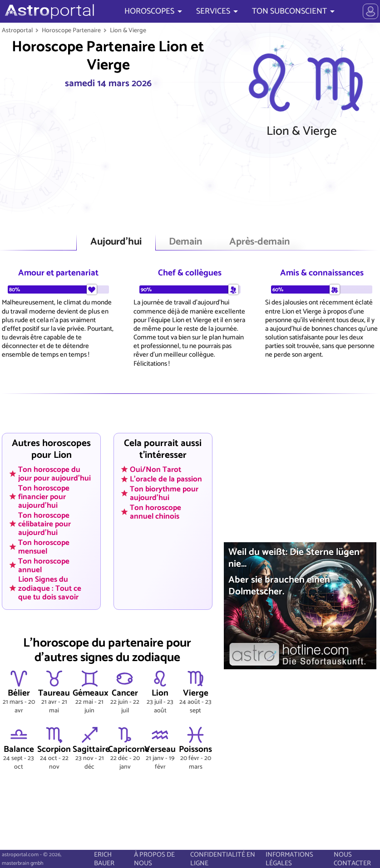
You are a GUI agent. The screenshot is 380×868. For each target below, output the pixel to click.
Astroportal (17, 30)
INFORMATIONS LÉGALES (289, 859)
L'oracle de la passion (166, 479)
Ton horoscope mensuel (44, 547)
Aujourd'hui (116, 242)
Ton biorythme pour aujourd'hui (164, 493)
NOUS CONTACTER (352, 859)
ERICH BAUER (104, 859)
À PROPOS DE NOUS (154, 859)
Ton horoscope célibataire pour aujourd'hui (44, 524)
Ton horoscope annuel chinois (155, 512)
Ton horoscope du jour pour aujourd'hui (54, 473)
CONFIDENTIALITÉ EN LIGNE (223, 859)
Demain (185, 242)
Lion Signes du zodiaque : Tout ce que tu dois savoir (50, 588)
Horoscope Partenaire (71, 30)
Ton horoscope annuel (44, 565)
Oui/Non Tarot (155, 469)
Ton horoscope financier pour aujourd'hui (44, 496)
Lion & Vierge (128, 30)
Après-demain (259, 242)
